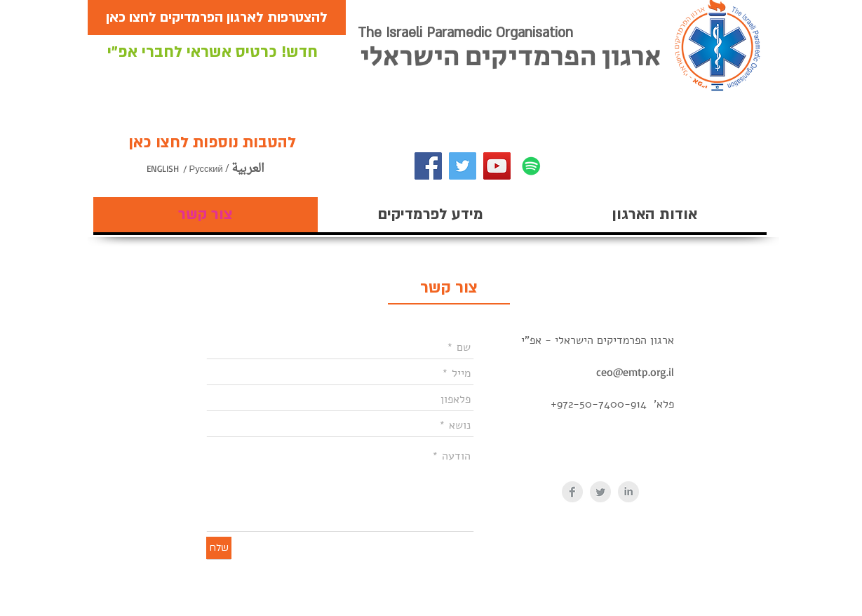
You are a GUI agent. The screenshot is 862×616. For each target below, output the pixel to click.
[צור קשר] (449, 288)
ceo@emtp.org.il (635, 372)
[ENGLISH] (176, 169)
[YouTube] (497, 166)
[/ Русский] (216, 169)
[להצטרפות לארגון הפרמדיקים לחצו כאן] (217, 18)
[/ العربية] (251, 169)
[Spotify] (531, 166)
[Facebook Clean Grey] (572, 492)
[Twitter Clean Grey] (600, 492)
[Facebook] (428, 166)
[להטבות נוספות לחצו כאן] (212, 143)
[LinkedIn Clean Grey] (628, 492)
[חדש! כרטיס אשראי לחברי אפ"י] (213, 52)
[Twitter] (463, 166)
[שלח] (219, 548)
